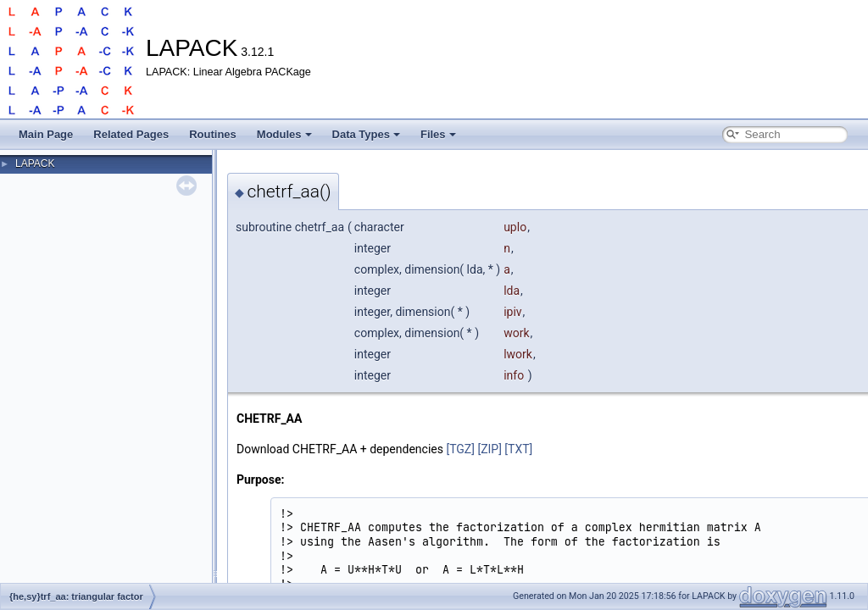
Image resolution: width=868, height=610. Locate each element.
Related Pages (131, 134)
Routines (213, 134)
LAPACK (35, 164)
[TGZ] (460, 449)
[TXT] (518, 449)
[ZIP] (489, 449)
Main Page (46, 134)
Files (438, 134)
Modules (284, 134)
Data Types (366, 134)
